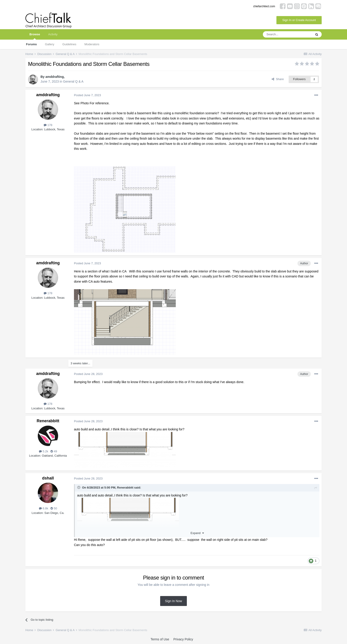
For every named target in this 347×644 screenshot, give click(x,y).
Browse (35, 36)
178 (48, 125)
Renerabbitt (48, 421)
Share (278, 79)
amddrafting (55, 77)
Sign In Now (173, 601)
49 (54, 451)
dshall (48, 478)
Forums (31, 44)
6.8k (44, 508)
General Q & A (73, 81)
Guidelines (69, 44)
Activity (53, 34)
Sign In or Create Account (299, 20)
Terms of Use (160, 639)
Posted (87, 95)
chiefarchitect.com (264, 6)
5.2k (44, 451)
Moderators (92, 44)
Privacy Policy (183, 639)
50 (54, 508)
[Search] (287, 34)
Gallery (50, 44)
